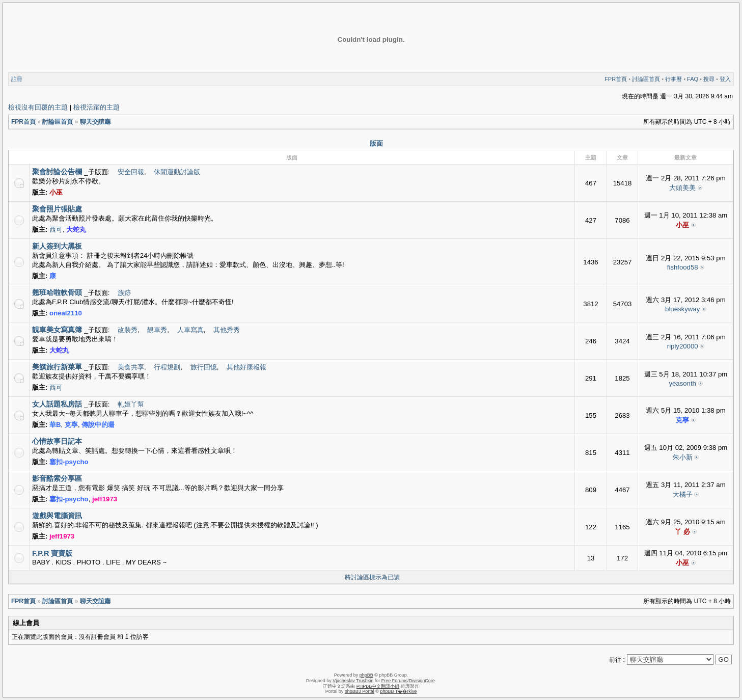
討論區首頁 (646, 79)
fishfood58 (683, 267)
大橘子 (683, 494)
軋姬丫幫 (131, 404)
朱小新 (683, 457)
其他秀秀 (227, 330)
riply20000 (683, 346)
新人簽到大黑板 (57, 246)
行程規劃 (167, 367)
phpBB (366, 675)
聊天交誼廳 (95, 122)
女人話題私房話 (57, 404)
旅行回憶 (204, 367)
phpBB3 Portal (360, 691)
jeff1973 (105, 499)
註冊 (17, 79)
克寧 (71, 425)
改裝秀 (128, 330)
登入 (725, 79)
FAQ (693, 79)
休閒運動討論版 (177, 172)
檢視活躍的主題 (97, 107)
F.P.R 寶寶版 (52, 553)
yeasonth (682, 383)
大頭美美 (682, 188)
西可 (56, 230)
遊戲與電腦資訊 (57, 516)
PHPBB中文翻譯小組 (378, 686)
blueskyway (682, 309)
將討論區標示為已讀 (372, 577)
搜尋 (709, 79)
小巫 (56, 192)
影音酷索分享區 (57, 478)
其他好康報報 (246, 367)
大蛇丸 (76, 230)
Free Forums (395, 681)
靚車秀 (157, 330)
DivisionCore (422, 681)
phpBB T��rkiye (398, 691)
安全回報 (131, 172)
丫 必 (682, 532)
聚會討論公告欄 (57, 172)
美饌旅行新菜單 (57, 367)
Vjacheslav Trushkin (353, 681)
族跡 (124, 293)
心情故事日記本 (57, 441)
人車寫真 (190, 330)
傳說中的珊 (98, 425)
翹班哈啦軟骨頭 (57, 292)
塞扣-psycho (69, 462)
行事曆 (674, 79)
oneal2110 (66, 313)
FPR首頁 (616, 79)
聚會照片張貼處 (57, 209)
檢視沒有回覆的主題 (38, 107)
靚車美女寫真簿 (57, 330)
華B (55, 425)
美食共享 (131, 367)
